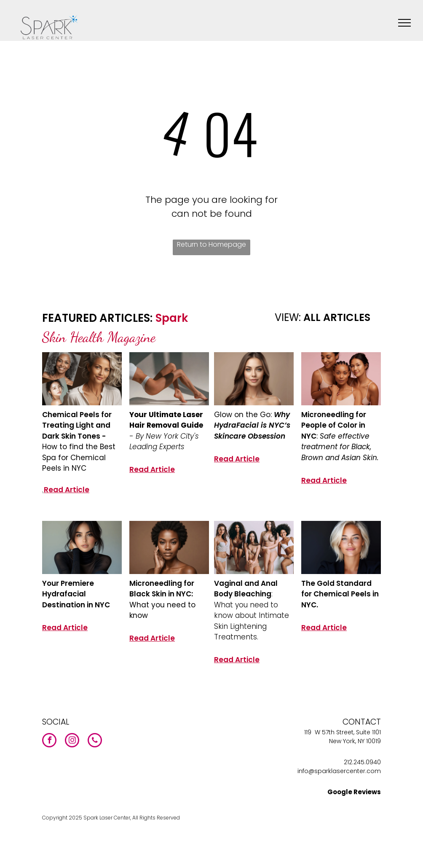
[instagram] (72, 741)
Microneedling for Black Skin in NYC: (162, 589)
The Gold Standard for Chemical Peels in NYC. (340, 594)
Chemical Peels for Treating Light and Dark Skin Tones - (77, 425)
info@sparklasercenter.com (339, 771)
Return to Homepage (211, 244)
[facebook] (49, 741)
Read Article (67, 490)
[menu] (404, 23)
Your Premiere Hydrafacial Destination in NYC (76, 594)
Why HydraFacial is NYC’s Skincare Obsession (252, 425)
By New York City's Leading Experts (164, 442)
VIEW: (288, 317)
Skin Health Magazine (99, 337)
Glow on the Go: (244, 415)
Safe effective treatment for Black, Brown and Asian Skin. (340, 447)
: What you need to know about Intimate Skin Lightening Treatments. (252, 615)
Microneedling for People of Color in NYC (334, 425)
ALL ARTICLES (337, 317)
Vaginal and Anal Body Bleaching (246, 589)
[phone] (95, 741)
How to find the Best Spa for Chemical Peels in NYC (79, 457)
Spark (172, 318)
